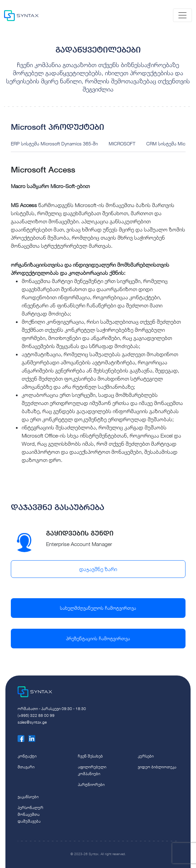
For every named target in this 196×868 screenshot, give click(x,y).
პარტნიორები (91, 784)
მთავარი (26, 767)
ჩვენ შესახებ (90, 756)
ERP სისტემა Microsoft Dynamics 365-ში (54, 144)
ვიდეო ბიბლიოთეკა (157, 767)
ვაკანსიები (28, 797)
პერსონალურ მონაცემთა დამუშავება (30, 814)
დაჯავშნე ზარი (98, 569)
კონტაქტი (27, 756)
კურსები (146, 756)
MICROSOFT (122, 144)
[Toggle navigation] (182, 15)
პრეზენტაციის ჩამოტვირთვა (98, 638)
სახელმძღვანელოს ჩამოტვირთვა (98, 608)
